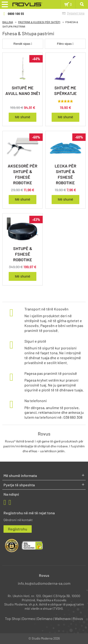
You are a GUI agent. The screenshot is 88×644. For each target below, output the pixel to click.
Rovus (78, 618)
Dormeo (29, 618)
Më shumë (22, 117)
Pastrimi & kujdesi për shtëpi (39, 22)
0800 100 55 (16, 14)
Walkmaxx (63, 618)
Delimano (45, 618)
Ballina (8, 22)
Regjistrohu (18, 529)
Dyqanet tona (76, 13)
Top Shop (13, 618)
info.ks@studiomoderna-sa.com (44, 583)
